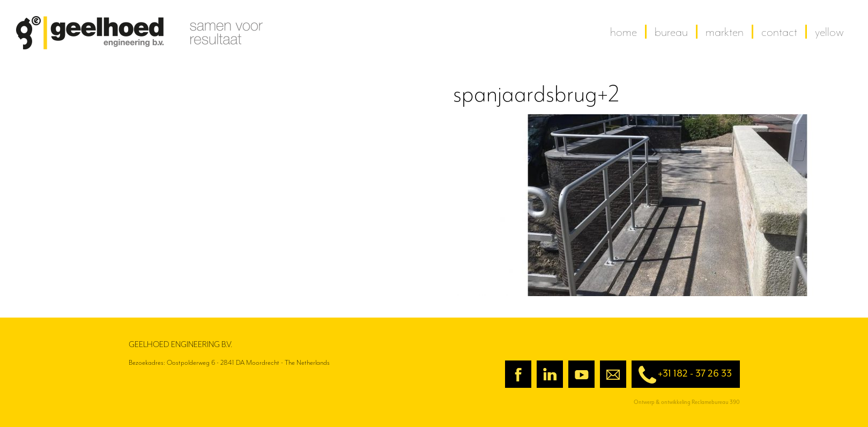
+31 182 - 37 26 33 (682, 375)
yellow (829, 32)
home (624, 32)
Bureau (671, 32)
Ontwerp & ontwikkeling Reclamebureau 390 (687, 402)
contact (779, 32)
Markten (725, 32)
